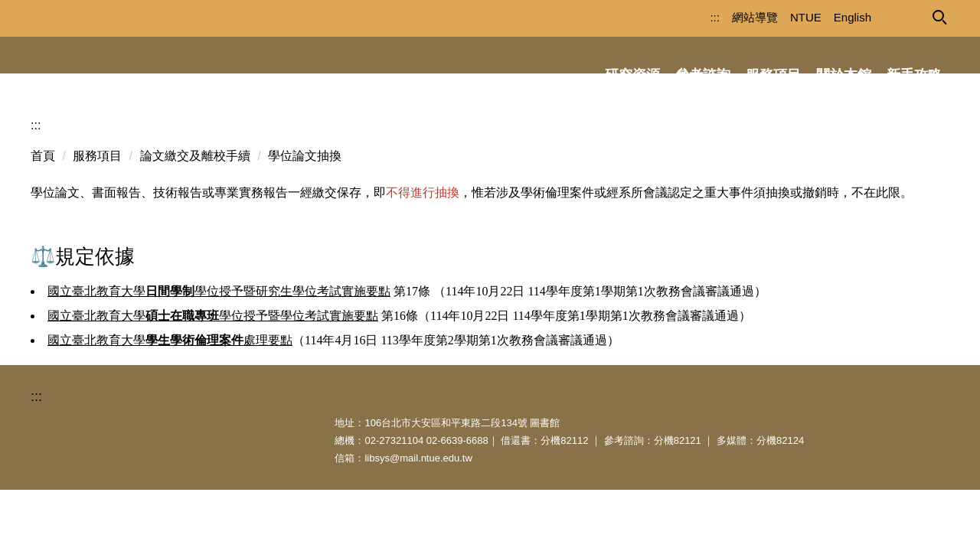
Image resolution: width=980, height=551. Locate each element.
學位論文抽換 (305, 192)
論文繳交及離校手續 (195, 192)
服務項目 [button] (773, 75)
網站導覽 (728, 17)
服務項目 (97, 192)
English (826, 17)
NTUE (779, 17)
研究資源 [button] (632, 75)
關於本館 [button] (844, 75)
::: (688, 17)
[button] (939, 16)
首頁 (43, 192)
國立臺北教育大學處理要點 (170, 377)
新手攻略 (914, 75)
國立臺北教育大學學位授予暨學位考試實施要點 (213, 352)
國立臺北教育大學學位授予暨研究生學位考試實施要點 (219, 328)
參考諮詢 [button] (703, 75)
